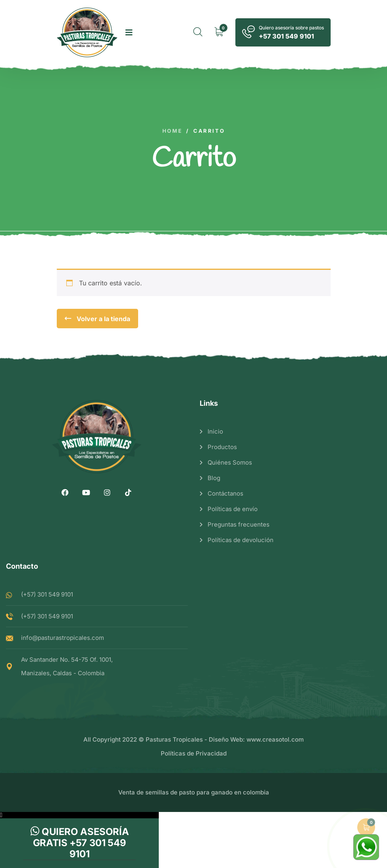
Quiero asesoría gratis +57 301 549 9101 (80, 843)
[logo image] (87, 32)
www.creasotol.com (275, 739)
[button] (79, 815)
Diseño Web (226, 739)
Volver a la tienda (103, 319)
